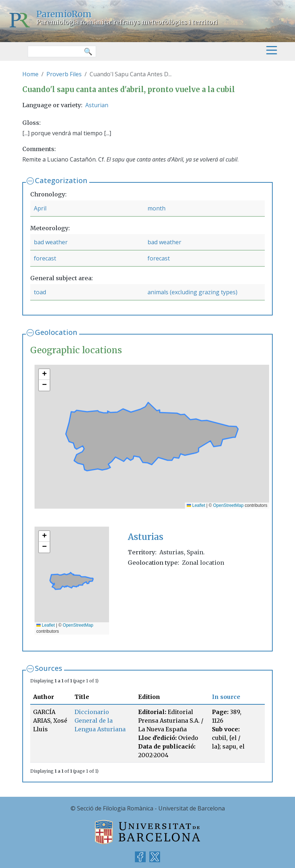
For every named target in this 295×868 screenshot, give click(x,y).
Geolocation (56, 332)
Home (30, 74)
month (156, 208)
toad (40, 292)
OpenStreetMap (228, 505)
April (40, 208)
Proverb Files (64, 74)
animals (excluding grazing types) (192, 292)
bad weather (51, 242)
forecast (45, 258)
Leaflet (196, 505)
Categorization (61, 180)
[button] (44, 374)
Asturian (97, 105)
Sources (49, 668)
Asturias (146, 537)
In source (226, 697)
